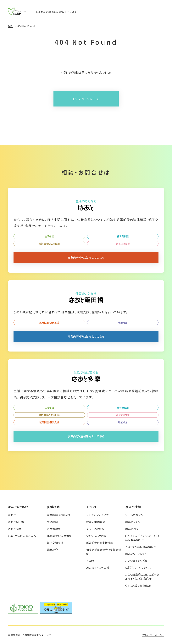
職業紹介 (123, 322)
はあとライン (133, 522)
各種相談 (53, 507)
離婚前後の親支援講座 (100, 543)
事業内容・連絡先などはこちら (86, 258)
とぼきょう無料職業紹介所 (141, 547)
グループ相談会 (95, 529)
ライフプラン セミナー (99, 515)
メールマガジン (134, 515)
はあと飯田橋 (16, 522)
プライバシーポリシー (153, 635)
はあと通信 (132, 529)
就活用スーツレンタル (138, 568)
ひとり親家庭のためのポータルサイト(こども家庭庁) (142, 577)
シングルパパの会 (96, 536)
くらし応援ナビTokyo (138, 586)
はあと (12, 515)
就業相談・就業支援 (49, 322)
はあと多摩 (14, 529)
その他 (90, 561)
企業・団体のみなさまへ (22, 536)
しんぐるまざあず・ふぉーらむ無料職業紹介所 (142, 538)
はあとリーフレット (136, 554)
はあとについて (18, 507)
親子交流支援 (123, 244)
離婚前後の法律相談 (49, 244)
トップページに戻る (86, 99)
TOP (10, 26)
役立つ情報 (133, 507)
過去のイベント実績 (98, 568)
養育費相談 (123, 236)
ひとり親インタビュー (138, 561)
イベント (92, 507)
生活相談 (49, 236)
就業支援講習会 (96, 522)
